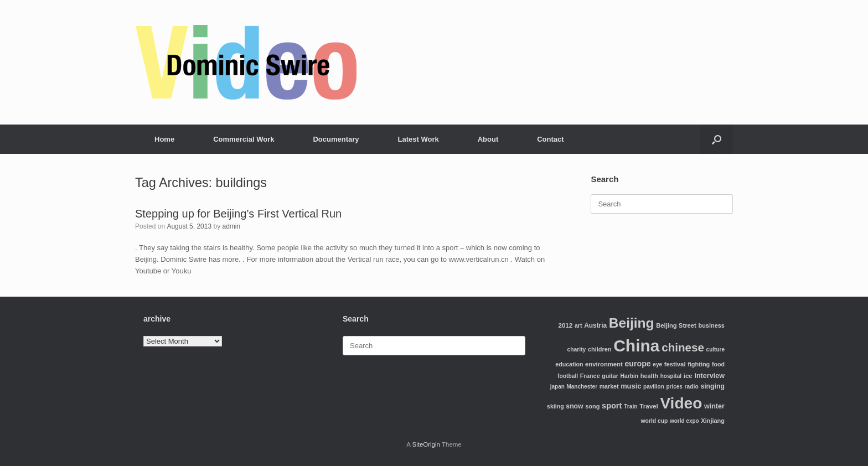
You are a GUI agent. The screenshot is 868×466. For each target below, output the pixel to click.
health (649, 376)
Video (681, 403)
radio (692, 387)
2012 (565, 325)
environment (604, 364)
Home (164, 139)
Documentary (336, 139)
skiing (556, 406)
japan (557, 387)
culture (715, 349)
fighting (699, 364)
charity (577, 349)
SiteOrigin (426, 444)
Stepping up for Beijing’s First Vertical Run (238, 214)
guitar (610, 376)
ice (688, 376)
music (631, 386)
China (636, 346)
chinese (683, 347)
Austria (595, 325)
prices (674, 387)
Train (631, 407)
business (711, 325)
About (488, 139)
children (600, 349)
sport (612, 406)
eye (657, 364)
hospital (671, 376)
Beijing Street (676, 325)
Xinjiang (713, 421)
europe (637, 364)
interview (709, 376)
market (609, 386)
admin (231, 226)
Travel (649, 406)
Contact (550, 139)
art (578, 325)
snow (574, 406)
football (568, 376)
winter (714, 406)
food (718, 364)
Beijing (632, 323)
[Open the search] (717, 139)
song (592, 406)
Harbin (630, 376)
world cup (655, 421)
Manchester (582, 387)
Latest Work (418, 139)
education (569, 364)
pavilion (654, 387)
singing (712, 386)
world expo (684, 421)
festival (675, 364)
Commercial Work (244, 139)
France (590, 376)
